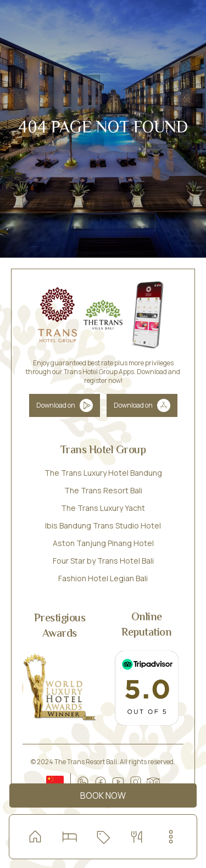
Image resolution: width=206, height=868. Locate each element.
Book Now (103, 795)
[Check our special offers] (103, 837)
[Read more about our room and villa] (69, 837)
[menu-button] (171, 837)
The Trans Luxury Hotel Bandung (103, 473)
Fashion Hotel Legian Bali (103, 578)
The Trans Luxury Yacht (103, 508)
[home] (35, 837)
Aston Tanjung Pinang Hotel (103, 543)
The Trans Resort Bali (103, 490)
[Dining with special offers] (137, 837)
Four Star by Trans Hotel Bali (103, 561)
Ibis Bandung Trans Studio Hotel (103, 525)
